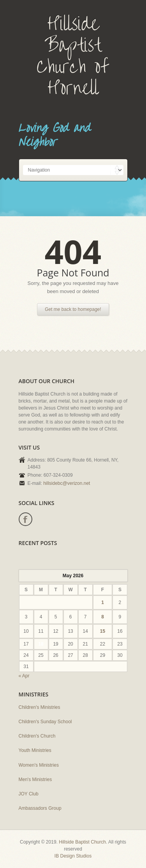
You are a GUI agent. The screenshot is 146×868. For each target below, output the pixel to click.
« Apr (24, 676)
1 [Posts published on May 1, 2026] (103, 602)
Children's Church (37, 736)
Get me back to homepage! (73, 309)
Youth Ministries (35, 750)
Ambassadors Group (40, 808)
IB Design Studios (73, 856)
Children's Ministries (40, 707)
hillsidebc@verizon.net (67, 483)
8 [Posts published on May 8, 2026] (103, 617)
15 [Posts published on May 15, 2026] (103, 631)
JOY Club (29, 794)
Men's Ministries (35, 779)
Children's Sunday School (45, 722)
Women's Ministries (39, 765)
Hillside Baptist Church (82, 842)
